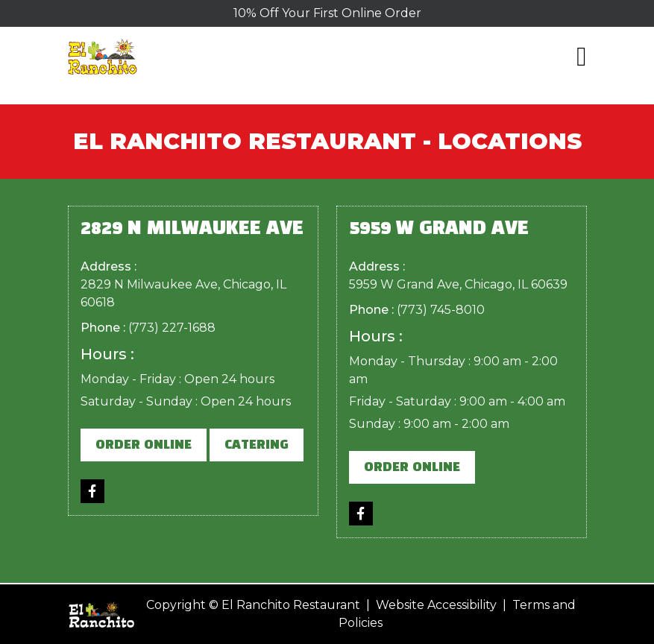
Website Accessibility (436, 605)
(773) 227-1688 (172, 328)
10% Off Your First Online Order (327, 13)
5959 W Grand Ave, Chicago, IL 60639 (458, 284)
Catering (257, 445)
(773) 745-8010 (441, 310)
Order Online (144, 445)
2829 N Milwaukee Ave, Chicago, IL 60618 (183, 293)
